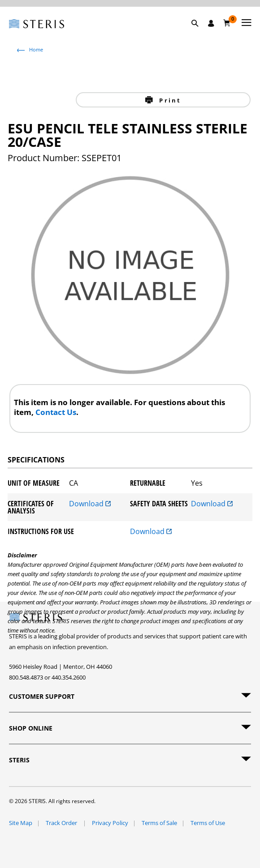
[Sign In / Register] (211, 23)
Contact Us (56, 412)
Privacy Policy (110, 823)
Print (169, 100)
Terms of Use (208, 823)
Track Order (62, 823)
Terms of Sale (159, 823)
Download (90, 504)
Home (36, 49)
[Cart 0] (227, 23)
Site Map (21, 823)
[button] (199, 34)
